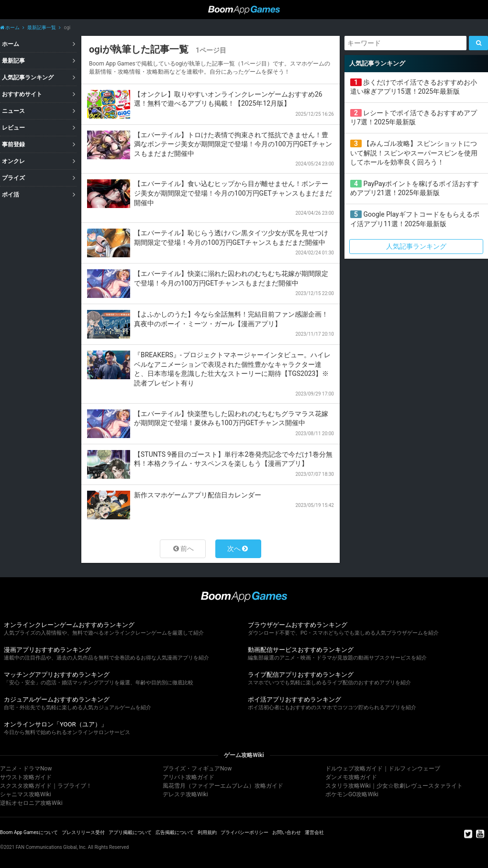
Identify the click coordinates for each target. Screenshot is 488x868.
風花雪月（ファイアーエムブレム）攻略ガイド (223, 786)
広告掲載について (175, 832)
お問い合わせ (287, 832)
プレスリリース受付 (83, 832)
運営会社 (314, 832)
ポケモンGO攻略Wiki (352, 794)
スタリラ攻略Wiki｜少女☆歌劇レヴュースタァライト (394, 786)
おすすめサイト (22, 94)
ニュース (13, 111)
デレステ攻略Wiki (185, 794)
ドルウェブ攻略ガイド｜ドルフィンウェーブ (383, 769)
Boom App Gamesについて (29, 832)
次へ (234, 549)
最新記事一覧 (42, 27)
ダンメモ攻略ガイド (351, 777)
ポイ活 (11, 195)
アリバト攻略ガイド (189, 777)
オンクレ (13, 161)
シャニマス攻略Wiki (26, 794)
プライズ (13, 178)
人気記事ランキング (28, 77)
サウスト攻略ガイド (26, 777)
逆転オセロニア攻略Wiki (31, 803)
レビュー (13, 128)
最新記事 (13, 61)
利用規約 (207, 832)
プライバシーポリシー (244, 832)
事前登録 (13, 144)
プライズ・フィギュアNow (197, 769)
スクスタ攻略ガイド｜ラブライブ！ (46, 786)
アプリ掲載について (130, 832)
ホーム (10, 27)
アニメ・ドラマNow (26, 769)
